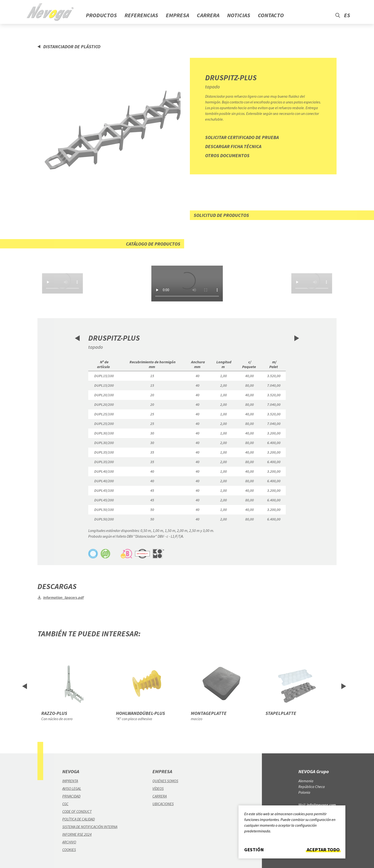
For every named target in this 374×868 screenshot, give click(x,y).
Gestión (254, 850)
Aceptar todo (323, 850)
